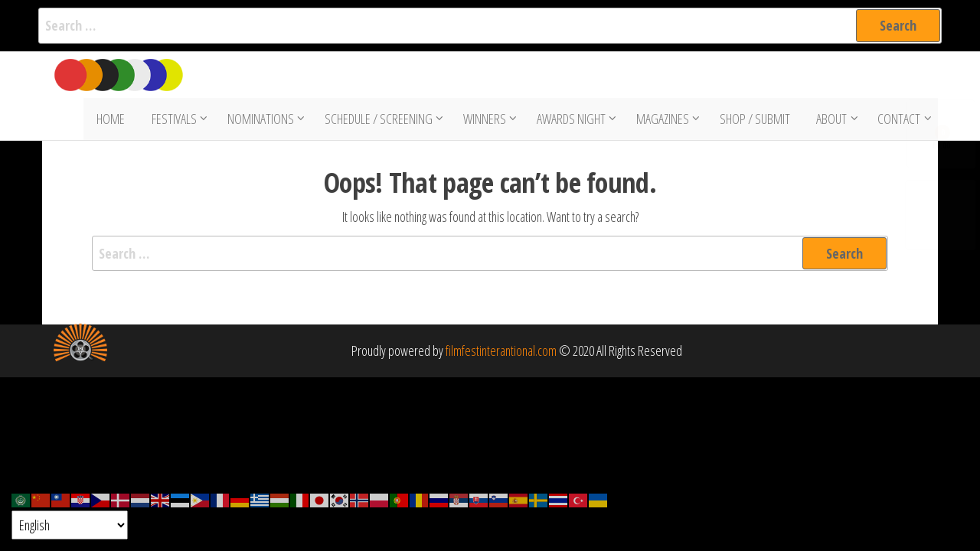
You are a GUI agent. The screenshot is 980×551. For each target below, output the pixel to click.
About (830, 121)
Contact (897, 121)
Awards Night (573, 121)
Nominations (262, 121)
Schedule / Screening (380, 121)
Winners (486, 121)
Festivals (176, 121)
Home (116, 121)
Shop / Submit (756, 121)
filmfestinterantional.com (501, 354)
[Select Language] (70, 525)
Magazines (664, 121)
